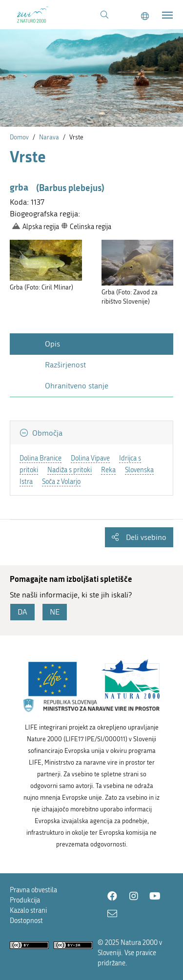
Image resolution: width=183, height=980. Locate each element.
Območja (46, 433)
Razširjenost (65, 365)
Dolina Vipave (90, 458)
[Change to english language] (145, 16)
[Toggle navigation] (167, 15)
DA (22, 612)
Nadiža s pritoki (70, 470)
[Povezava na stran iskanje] (104, 15)
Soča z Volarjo (61, 482)
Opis (52, 344)
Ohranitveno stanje (77, 386)
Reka (108, 470)
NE (55, 612)
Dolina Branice (41, 458)
